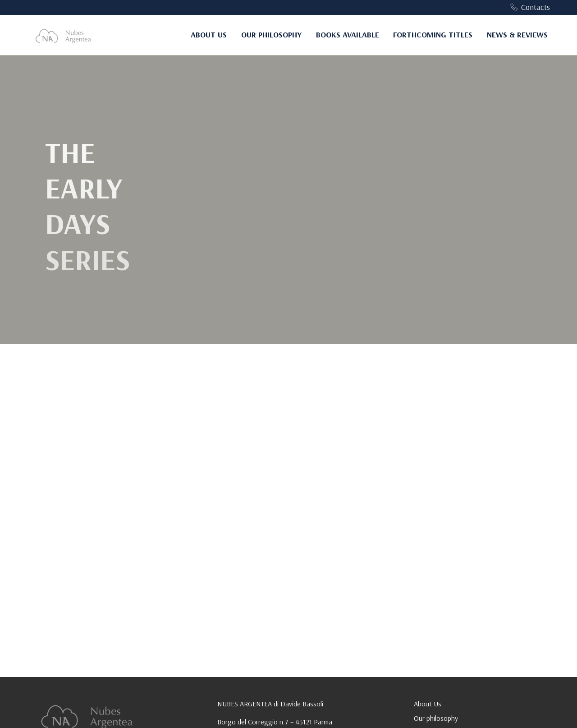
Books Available (348, 35)
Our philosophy (271, 35)
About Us (209, 35)
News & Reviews (517, 35)
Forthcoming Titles (433, 35)
